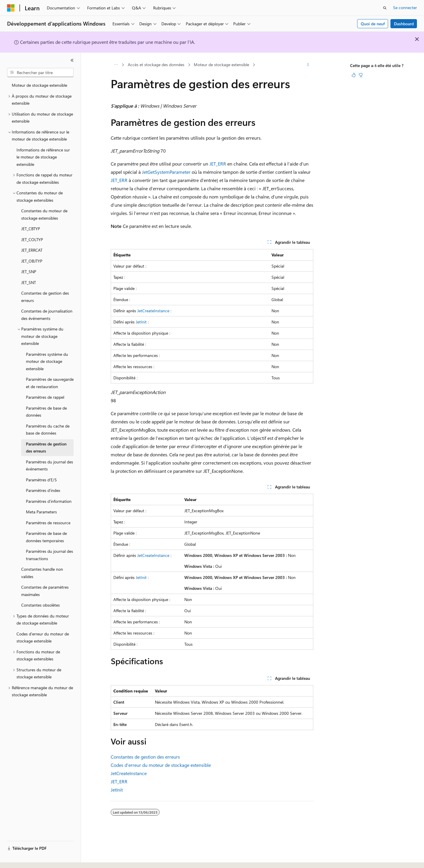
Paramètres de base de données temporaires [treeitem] (46, 537)
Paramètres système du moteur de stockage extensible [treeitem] (47, 361)
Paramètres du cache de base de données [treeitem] (48, 430)
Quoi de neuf (373, 24)
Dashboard (404, 24)
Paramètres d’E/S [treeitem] (41, 480)
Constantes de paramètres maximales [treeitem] (45, 591)
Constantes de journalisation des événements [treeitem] (47, 315)
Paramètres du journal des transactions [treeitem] (49, 555)
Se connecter (405, 7)
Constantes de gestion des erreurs (145, 757)
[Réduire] (72, 60)
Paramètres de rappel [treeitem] (45, 397)
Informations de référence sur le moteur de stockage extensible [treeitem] (43, 157)
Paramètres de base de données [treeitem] (46, 412)
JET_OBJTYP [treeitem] (32, 261)
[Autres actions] (308, 65)
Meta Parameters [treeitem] (41, 512)
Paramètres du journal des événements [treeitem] (49, 465)
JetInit (141, 322)
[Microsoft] (11, 8)
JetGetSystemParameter (166, 172)
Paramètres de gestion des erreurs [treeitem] (46, 448)
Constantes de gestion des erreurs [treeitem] (45, 297)
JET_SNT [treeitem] (29, 282)
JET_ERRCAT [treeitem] (32, 250)
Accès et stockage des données (156, 65)
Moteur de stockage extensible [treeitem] (39, 85)
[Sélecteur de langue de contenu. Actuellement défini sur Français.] (20, 858)
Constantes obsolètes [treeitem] (40, 605)
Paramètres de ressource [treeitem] (48, 523)
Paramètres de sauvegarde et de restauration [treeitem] (50, 383)
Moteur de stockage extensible (221, 65)
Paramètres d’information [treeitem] (49, 501)
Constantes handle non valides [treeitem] (42, 573)
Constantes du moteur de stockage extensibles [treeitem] (44, 214)
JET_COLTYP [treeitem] (32, 239)
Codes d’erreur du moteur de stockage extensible (161, 765)
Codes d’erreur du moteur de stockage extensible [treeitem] (43, 637)
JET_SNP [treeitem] (29, 272)
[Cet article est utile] (354, 75)
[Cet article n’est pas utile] (361, 75)
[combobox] (40, 73)
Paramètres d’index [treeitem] (43, 490)
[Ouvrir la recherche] (385, 8)
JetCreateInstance (153, 311)
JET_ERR (218, 164)
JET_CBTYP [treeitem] (31, 229)
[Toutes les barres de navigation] (116, 65)
